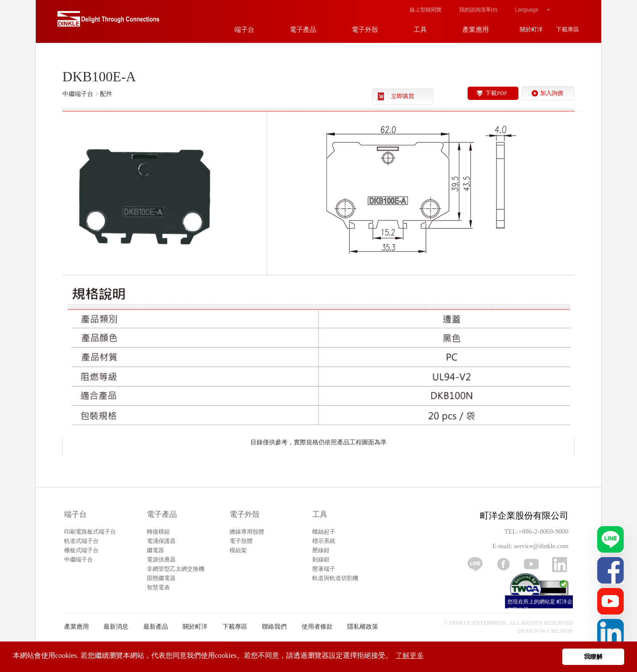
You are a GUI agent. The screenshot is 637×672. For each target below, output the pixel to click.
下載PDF (496, 93)
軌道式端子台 (81, 541)
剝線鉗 (321, 559)
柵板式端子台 (81, 550)
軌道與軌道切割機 (335, 578)
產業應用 (77, 627)
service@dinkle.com (541, 546)
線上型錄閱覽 (426, 10)
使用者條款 (317, 627)
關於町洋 (195, 627)
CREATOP (560, 631)
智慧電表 (158, 587)
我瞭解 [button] (593, 657)
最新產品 (156, 627)
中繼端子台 (79, 559)
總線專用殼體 (247, 532)
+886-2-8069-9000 (543, 531)
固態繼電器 (161, 578)
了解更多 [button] (410, 655)
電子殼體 (241, 541)
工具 (320, 514)
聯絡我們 (274, 627)
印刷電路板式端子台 (90, 532)
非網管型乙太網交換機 (176, 569)
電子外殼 (245, 514)
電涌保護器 (161, 541)
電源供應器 (161, 559)
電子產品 (162, 514)
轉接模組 (158, 532)
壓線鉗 (321, 550)
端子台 (75, 514)
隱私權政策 (363, 627)
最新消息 (116, 627)
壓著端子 (324, 569)
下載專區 (235, 627)
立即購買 (403, 96)
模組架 (238, 550)
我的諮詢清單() (478, 10)
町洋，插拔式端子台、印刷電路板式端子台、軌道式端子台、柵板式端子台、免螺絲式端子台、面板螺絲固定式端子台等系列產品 (108, 22)
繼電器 (155, 550)
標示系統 (324, 541)
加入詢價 (552, 93)
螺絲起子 (324, 532)
